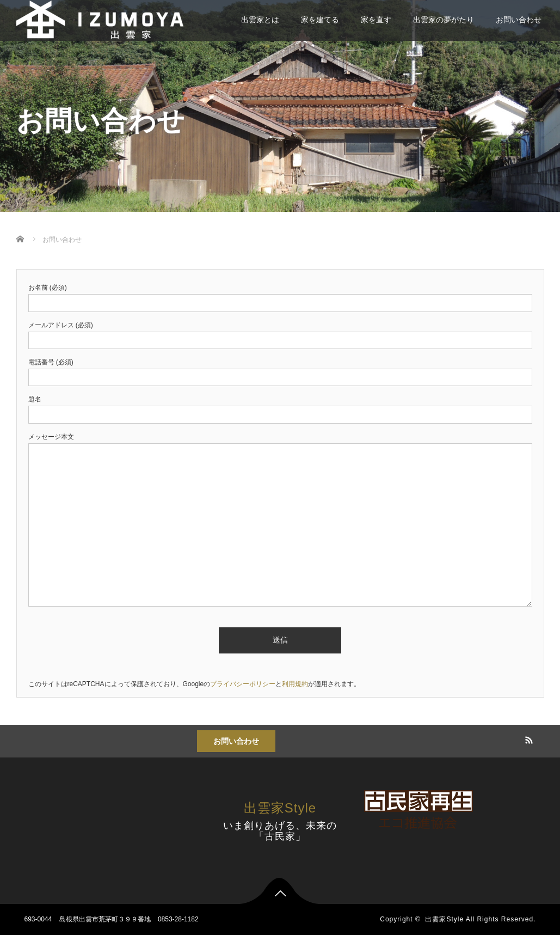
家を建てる (320, 20)
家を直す (376, 20)
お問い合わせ (519, 20)
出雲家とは (260, 20)
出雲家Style (280, 808)
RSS (527, 738)
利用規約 (295, 684)
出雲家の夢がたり (444, 20)
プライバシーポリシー (243, 684)
